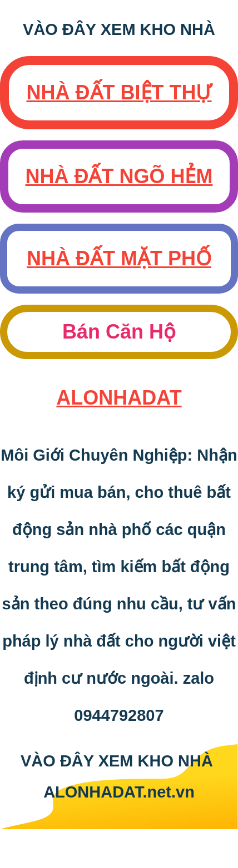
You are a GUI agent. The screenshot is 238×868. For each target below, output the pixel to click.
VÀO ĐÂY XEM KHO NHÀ (119, 29)
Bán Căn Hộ (119, 332)
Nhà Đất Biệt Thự (119, 92)
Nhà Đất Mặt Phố (119, 258)
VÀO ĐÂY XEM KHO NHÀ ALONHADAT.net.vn (119, 776)
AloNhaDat (119, 398)
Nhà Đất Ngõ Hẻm (119, 176)
